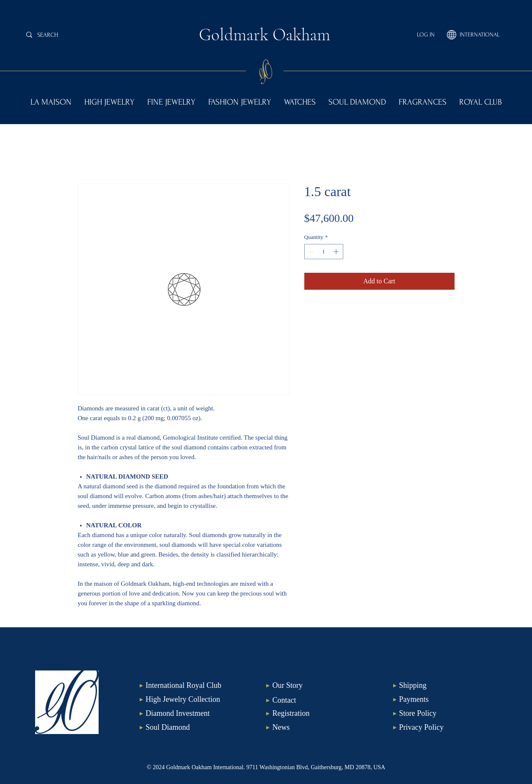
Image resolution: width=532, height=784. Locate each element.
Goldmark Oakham (265, 35)
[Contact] (311, 700)
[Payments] (438, 700)
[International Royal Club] (185, 686)
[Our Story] (311, 686)
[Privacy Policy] (438, 727)
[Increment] (337, 252)
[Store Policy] (438, 713)
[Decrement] (311, 252)
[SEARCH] (88, 35)
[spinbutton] (324, 252)
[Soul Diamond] (185, 727)
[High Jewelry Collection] (185, 700)
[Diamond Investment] (185, 713)
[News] (311, 727)
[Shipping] (438, 686)
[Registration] (311, 713)
